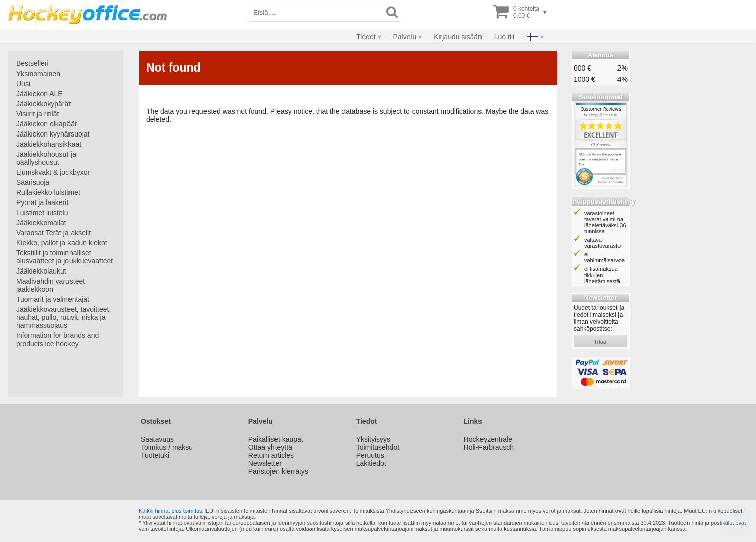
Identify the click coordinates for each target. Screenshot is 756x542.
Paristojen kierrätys (278, 471)
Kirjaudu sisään (458, 37)
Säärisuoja (33, 182)
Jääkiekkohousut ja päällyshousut (46, 158)
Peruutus (370, 455)
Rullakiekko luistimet (48, 192)
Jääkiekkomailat (41, 223)
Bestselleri (32, 63)
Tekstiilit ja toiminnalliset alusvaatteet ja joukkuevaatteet (64, 257)
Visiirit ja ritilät (38, 114)
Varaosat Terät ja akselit (53, 233)
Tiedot (366, 37)
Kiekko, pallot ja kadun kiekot (62, 243)
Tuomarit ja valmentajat (53, 299)
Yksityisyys (373, 439)
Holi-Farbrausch (489, 447)
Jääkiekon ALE (40, 94)
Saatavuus (157, 439)
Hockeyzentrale (488, 439)
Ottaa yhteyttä (270, 447)
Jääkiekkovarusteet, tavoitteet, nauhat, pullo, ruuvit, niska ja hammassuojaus (63, 317)
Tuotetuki (155, 455)
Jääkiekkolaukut (41, 271)
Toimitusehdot (378, 447)
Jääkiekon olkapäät (46, 124)
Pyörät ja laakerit (42, 202)
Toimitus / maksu (167, 447)
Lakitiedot (371, 463)
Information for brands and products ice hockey (57, 340)
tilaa (600, 342)
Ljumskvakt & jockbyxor (53, 172)
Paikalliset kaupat (276, 439)
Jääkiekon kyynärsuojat (53, 134)
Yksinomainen (38, 74)
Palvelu (404, 37)
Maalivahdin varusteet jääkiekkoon (50, 285)
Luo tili (504, 37)
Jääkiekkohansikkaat (49, 144)
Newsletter (265, 463)
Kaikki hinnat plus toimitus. (171, 511)
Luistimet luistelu (42, 213)
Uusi (23, 84)
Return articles (271, 455)
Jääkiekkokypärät (43, 104)
